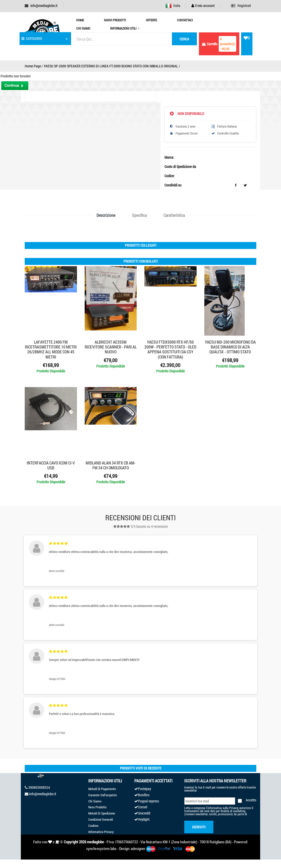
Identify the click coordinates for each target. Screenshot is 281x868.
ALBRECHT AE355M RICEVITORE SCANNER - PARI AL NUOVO (111, 347)
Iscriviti (199, 827)
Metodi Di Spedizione (102, 813)
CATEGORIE (32, 38)
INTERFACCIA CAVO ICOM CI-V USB (51, 465)
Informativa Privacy (101, 832)
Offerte (151, 20)
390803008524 (39, 787)
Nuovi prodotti (115, 20)
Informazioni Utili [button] (124, 28)
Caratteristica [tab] (174, 215)
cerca (184, 39)
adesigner (138, 848)
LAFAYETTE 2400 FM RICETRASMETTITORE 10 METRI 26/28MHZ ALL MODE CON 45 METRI (51, 349)
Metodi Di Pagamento (102, 789)
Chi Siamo (83, 28)
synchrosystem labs (101, 848)
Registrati (241, 6)
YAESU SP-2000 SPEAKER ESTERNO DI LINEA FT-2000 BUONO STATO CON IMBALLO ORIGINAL (111, 66)
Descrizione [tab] (106, 215)
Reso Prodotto (97, 807)
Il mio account (203, 6)
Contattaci (185, 20)
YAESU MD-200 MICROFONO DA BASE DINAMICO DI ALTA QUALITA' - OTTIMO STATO (230, 347)
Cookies (93, 826)
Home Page (33, 66)
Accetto (251, 800)
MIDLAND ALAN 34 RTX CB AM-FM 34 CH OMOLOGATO (111, 465)
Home (80, 20)
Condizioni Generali (101, 819)
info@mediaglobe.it (44, 6)
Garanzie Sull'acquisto (103, 795)
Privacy (234, 808)
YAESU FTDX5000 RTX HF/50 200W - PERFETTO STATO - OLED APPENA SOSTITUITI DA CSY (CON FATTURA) (170, 349)
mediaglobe (95, 842)
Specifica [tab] (139, 215)
